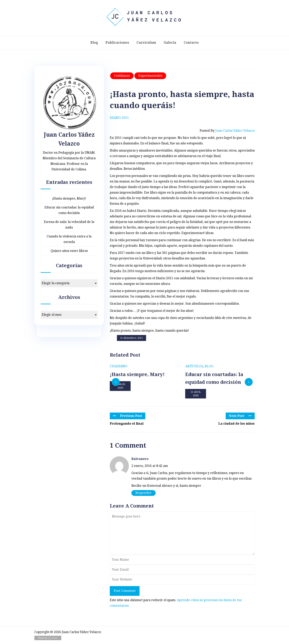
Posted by (227, 131)
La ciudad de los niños (236, 424)
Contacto (191, 43)
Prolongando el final (127, 424)
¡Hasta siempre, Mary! (69, 198)
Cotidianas (122, 76)
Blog (94, 43)
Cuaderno (119, 366)
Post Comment (125, 591)
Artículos (194, 366)
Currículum (146, 43)
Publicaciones (117, 43)
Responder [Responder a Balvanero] (144, 493)
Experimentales (150, 76)
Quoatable (53, 638)
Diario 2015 (119, 118)
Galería (170, 43)
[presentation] (116, 382)
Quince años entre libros (69, 251)
